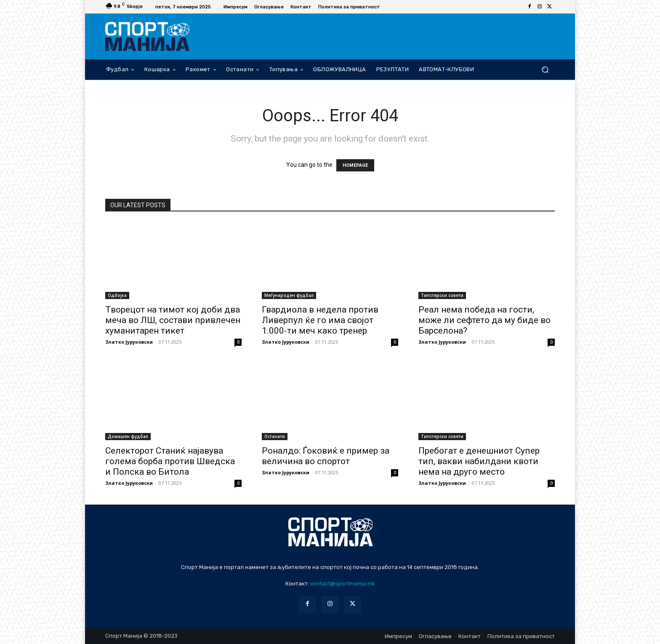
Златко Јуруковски (129, 342)
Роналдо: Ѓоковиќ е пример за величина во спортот (326, 456)
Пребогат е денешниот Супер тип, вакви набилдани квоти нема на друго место (479, 461)
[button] (545, 69)
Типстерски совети (442, 295)
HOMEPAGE (355, 165)
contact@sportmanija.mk (343, 584)
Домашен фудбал (128, 436)
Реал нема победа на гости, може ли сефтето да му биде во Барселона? (484, 320)
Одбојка (117, 295)
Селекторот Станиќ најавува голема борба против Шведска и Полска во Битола (170, 461)
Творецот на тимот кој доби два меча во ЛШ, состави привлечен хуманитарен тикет (173, 320)
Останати (275, 436)
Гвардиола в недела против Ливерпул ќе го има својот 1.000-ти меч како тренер (320, 320)
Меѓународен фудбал (289, 295)
